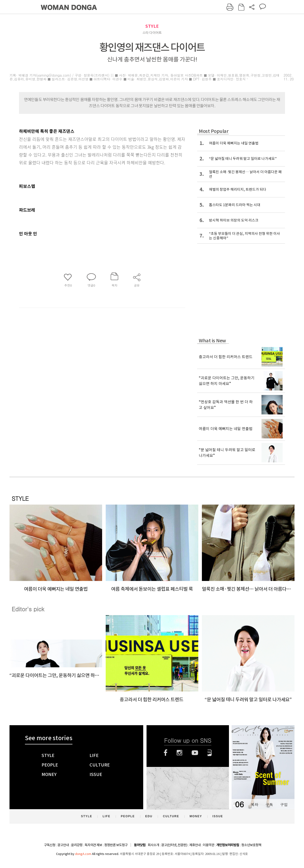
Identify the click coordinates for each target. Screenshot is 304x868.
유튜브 (195, 753)
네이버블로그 (210, 753)
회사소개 (153, 845)
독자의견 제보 (93, 845)
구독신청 (50, 845)
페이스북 (166, 753)
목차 (254, 805)
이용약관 (209, 845)
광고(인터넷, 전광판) (174, 845)
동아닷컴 (140, 845)
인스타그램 (179, 753)
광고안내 (63, 845)
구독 (269, 805)
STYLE (152, 26)
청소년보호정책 (251, 845)
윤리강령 (77, 845)
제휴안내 (195, 845)
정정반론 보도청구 (116, 845)
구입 (284, 805)
